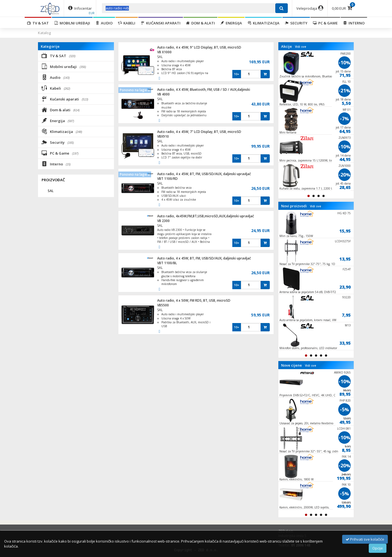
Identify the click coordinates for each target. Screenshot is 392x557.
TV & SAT (38, 23)
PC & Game (325, 23)
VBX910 (163, 136)
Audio (104, 23)
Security (296, 23)
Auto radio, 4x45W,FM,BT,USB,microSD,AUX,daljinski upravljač (206, 216)
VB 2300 (163, 221)
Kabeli (127, 23)
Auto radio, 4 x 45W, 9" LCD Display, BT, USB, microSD (199, 47)
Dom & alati (200, 23)
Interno (354, 23)
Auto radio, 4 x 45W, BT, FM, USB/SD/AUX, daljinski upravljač (204, 174)
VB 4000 (163, 94)
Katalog (44, 33)
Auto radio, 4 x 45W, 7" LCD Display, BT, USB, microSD (199, 132)
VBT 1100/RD (167, 179)
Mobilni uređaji (72, 23)
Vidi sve (301, 47)
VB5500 (163, 305)
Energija (231, 23)
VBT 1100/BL (167, 263)
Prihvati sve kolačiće (365, 539)
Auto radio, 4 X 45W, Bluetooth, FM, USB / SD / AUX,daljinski (204, 90)
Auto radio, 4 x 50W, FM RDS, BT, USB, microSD (194, 300)
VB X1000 (164, 52)
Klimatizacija (264, 23)
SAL (160, 57)
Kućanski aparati (161, 23)
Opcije (378, 548)
